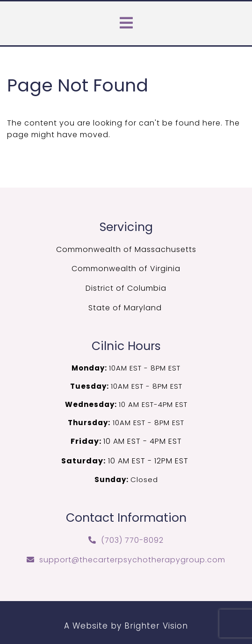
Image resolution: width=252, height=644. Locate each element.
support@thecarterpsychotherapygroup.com (132, 560)
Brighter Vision (156, 626)
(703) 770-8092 (132, 540)
